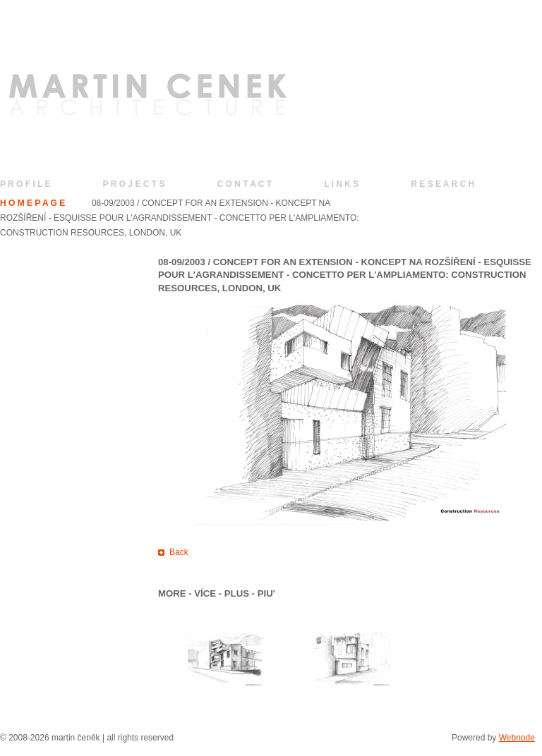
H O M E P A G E (32, 203)
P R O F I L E (25, 184)
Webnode (517, 738)
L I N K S (341, 184)
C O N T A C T (244, 184)
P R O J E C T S (134, 184)
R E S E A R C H (442, 184)
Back (179, 552)
